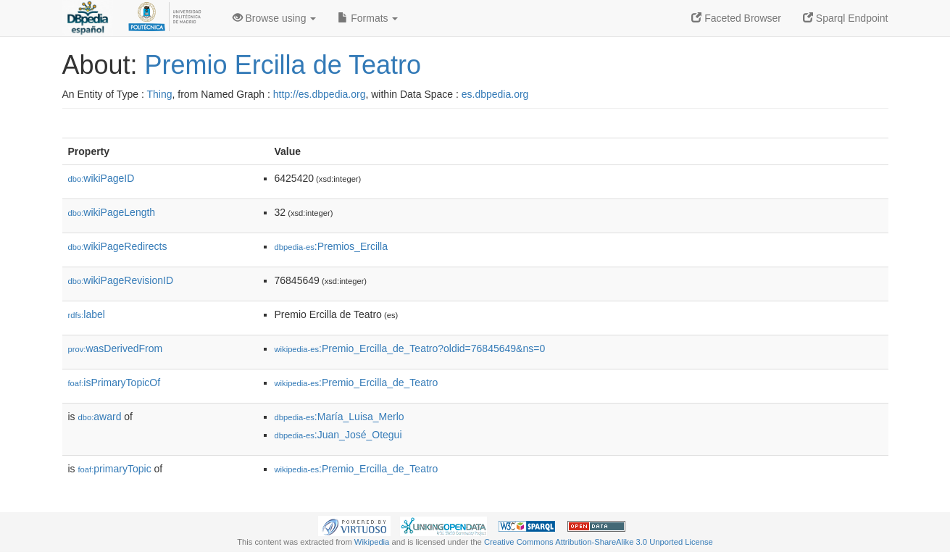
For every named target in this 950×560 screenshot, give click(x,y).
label (87, 314)
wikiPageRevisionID (121, 280)
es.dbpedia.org (495, 94)
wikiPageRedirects (118, 246)
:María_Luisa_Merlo (339, 417)
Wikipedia (372, 542)
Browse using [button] (275, 18)
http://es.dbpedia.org (320, 94)
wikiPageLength (112, 212)
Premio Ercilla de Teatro (283, 65)
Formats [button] (368, 18)
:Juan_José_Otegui (338, 435)
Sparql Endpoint (846, 18)
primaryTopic (115, 469)
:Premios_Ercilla (332, 246)
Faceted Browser (736, 18)
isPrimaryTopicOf (114, 383)
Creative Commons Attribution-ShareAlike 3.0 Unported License (599, 542)
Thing (160, 94)
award (100, 417)
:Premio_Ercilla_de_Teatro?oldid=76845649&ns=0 (410, 348)
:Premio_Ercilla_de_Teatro (357, 383)
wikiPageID (101, 178)
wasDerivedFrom (116, 348)
